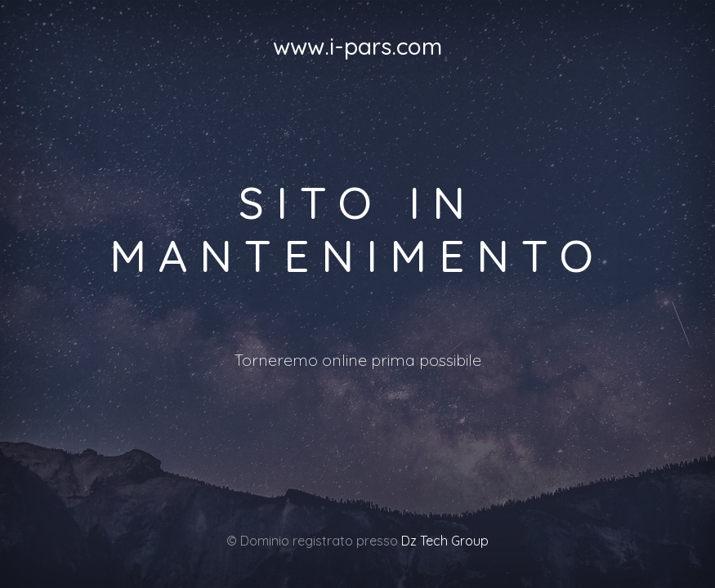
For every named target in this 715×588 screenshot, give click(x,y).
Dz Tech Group (445, 541)
